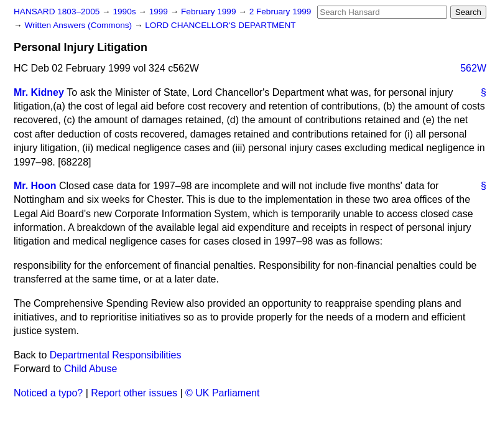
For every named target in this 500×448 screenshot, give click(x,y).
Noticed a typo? (48, 393)
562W (473, 68)
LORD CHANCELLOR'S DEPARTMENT (220, 25)
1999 (160, 12)
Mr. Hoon (35, 186)
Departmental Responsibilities (116, 355)
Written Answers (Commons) (79, 25)
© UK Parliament (222, 393)
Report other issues (134, 393)
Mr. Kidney (39, 92)
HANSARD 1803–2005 (57, 12)
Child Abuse (90, 369)
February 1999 (210, 12)
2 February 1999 (280, 12)
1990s (125, 12)
